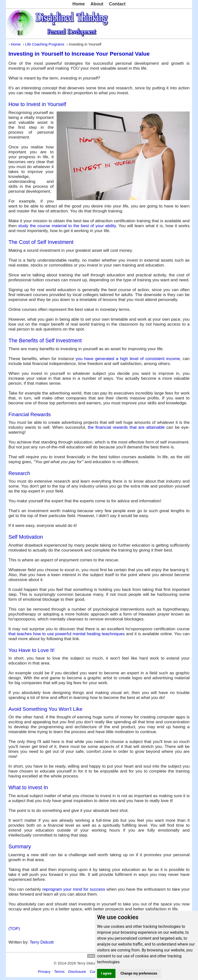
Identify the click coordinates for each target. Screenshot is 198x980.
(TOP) (14, 929)
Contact (117, 4)
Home (79, 4)
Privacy (44, 972)
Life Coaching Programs (45, 44)
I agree (106, 973)
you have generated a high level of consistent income (128, 359)
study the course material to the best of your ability (67, 226)
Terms (59, 972)
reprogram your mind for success (74, 889)
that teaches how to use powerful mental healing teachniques (66, 634)
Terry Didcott (42, 942)
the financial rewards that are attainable (126, 427)
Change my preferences (139, 973)
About (97, 4)
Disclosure (77, 972)
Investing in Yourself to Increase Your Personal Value (79, 54)
